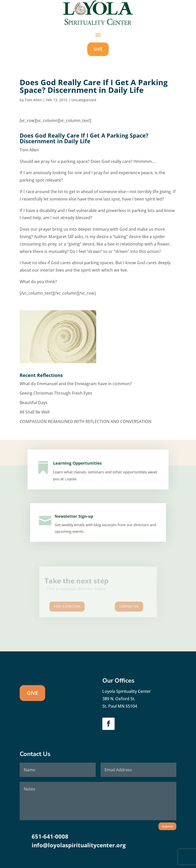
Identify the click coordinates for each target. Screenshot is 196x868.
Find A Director (73, 603)
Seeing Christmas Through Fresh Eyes (56, 393)
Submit (167, 826)
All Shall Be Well (35, 412)
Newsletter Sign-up (75, 518)
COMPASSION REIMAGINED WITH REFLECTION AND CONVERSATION (85, 421)
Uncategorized (84, 100)
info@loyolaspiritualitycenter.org (79, 845)
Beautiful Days (34, 403)
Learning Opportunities (79, 465)
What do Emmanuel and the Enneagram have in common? (76, 384)
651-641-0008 (50, 836)
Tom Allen (33, 100)
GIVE (98, 49)
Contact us (123, 603)
